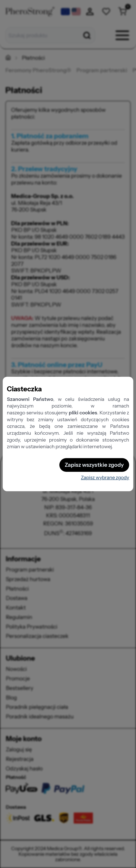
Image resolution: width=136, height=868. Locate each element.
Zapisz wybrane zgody (105, 477)
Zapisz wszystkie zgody (94, 465)
